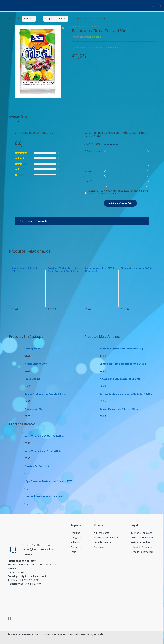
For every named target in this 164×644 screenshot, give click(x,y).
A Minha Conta (102, 533)
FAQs (73, 552)
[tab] (18, 118)
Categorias (76, 538)
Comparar (113, 48)
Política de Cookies (140, 542)
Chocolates (135, 265)
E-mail (88, 181)
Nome (89, 171)
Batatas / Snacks (27, 265)
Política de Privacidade (142, 538)
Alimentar (29, 19)
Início (12, 19)
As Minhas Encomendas (106, 538)
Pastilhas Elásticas (64, 265)
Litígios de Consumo (141, 547)
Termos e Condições (141, 533)
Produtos (75, 533)
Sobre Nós (76, 542)
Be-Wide (98, 634)
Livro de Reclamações (142, 552)
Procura (153, 6)
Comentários (18, 117)
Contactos (76, 547)
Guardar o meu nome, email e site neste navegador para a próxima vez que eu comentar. (118, 192)
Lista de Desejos (103, 542)
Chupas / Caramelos (56, 19)
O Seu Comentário (94, 151)
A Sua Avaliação (92, 144)
